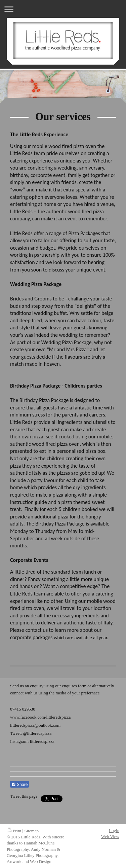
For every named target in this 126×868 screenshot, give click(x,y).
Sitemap (31, 831)
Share (19, 785)
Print (14, 831)
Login (114, 830)
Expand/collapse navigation (63, 9)
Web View (110, 837)
